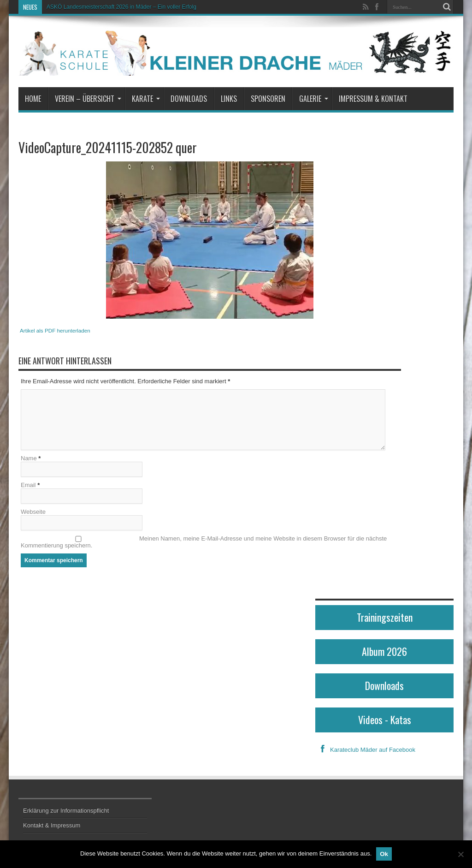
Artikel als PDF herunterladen (55, 330)
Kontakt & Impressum (52, 825)
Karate (146, 99)
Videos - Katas (385, 719)
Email (28, 485)
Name (29, 458)
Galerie (314, 99)
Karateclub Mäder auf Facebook (365, 750)
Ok (384, 854)
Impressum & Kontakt (373, 99)
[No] (460, 854)
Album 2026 (384, 651)
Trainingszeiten (385, 617)
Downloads (189, 99)
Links (229, 99)
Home (33, 99)
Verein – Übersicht (88, 99)
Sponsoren (268, 99)
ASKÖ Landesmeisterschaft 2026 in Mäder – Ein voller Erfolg (121, 7)
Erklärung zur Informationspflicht (66, 811)
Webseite (33, 512)
